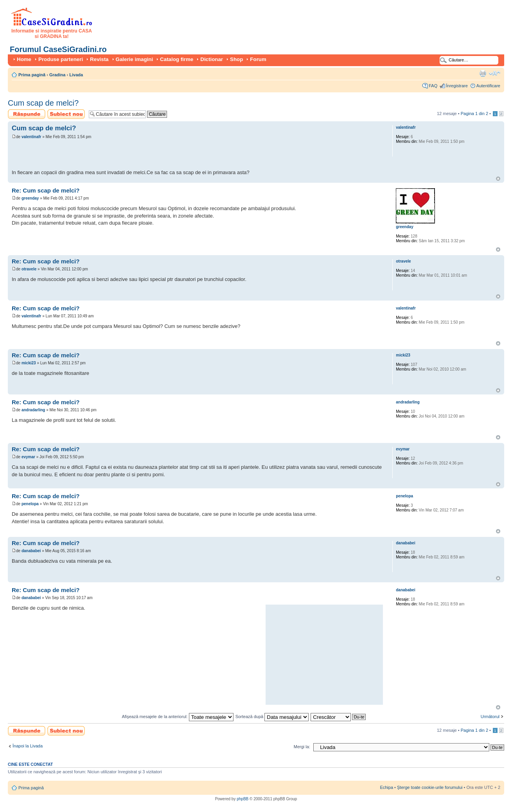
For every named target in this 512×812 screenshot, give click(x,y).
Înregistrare (457, 86)
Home (24, 59)
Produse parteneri (61, 59)
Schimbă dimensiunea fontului (495, 73)
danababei (31, 551)
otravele (29, 269)
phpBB (243, 799)
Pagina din (474, 113)
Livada (76, 75)
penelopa (30, 504)
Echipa (386, 787)
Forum (258, 59)
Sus (498, 179)
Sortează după (272, 717)
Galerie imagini (135, 59)
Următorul (490, 717)
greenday (30, 198)
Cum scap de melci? (43, 103)
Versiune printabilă (483, 73)
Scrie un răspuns (27, 114)
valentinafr (31, 137)
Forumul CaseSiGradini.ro (58, 49)
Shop (236, 59)
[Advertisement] (103, 155)
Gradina (57, 75)
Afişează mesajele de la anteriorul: (177, 717)
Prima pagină (32, 75)
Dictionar (212, 59)
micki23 (29, 363)
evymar (28, 457)
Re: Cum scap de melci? (46, 190)
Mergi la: (302, 747)
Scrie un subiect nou (66, 114)
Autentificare (488, 86)
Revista (99, 59)
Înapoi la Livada (28, 746)
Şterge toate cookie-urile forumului (430, 787)
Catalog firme (177, 59)
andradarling (33, 410)
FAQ (433, 86)
